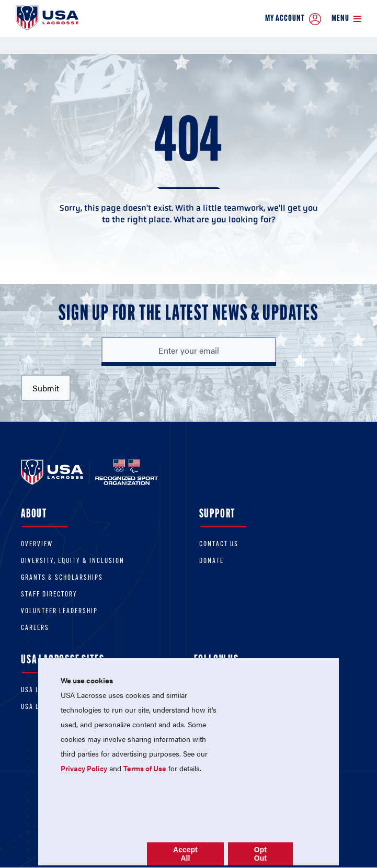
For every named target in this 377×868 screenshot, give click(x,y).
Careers (35, 628)
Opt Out (260, 854)
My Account (293, 19)
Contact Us (219, 544)
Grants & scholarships (62, 578)
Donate (212, 561)
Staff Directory (49, 595)
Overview (37, 544)
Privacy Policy (84, 768)
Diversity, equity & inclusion (73, 561)
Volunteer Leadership (59, 611)
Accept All (185, 854)
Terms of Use (145, 768)
